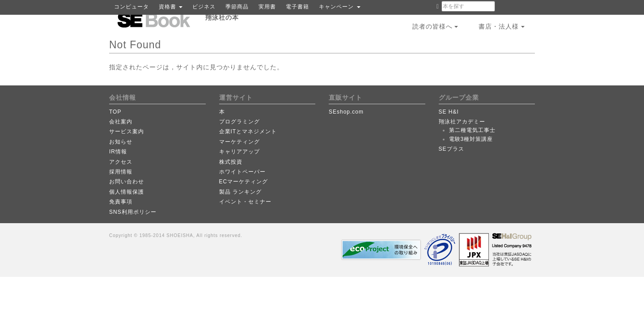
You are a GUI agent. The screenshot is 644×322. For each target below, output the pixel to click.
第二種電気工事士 (472, 130)
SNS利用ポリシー (133, 212)
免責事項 (121, 202)
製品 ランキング (240, 192)
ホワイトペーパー (242, 172)
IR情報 (118, 152)
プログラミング (239, 122)
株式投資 (231, 162)
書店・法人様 (502, 26)
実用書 (267, 7)
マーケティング (239, 142)
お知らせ (121, 142)
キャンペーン (339, 7)
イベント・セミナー (245, 202)
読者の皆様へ (435, 26)
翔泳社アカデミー (462, 122)
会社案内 (121, 122)
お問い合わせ (127, 182)
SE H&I (449, 112)
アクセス (121, 162)
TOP (115, 112)
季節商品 (237, 7)
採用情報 (121, 172)
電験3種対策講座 (471, 139)
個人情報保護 (127, 192)
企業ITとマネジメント (248, 131)
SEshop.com (346, 112)
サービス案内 (127, 131)
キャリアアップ (239, 152)
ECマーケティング (244, 182)
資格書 (171, 7)
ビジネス (204, 7)
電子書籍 (297, 7)
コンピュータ (131, 7)
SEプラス (451, 149)
